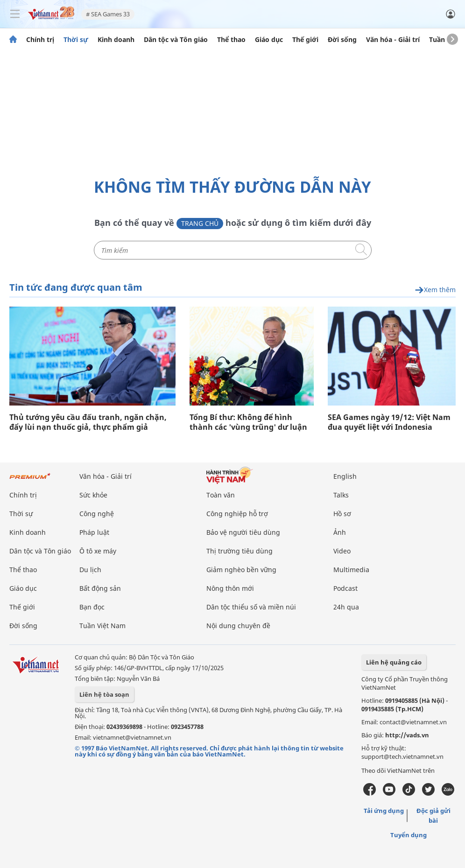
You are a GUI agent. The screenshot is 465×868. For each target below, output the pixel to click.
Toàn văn (221, 495)
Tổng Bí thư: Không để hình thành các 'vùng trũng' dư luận (248, 422)
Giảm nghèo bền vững (241, 570)
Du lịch (90, 570)
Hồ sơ (342, 514)
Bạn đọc (92, 607)
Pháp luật (94, 532)
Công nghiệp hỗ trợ (237, 514)
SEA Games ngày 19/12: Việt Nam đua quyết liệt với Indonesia (389, 422)
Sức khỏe (93, 495)
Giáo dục (269, 40)
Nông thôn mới (230, 588)
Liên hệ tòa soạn (104, 694)
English (345, 476)
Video (342, 551)
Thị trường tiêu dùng (240, 551)
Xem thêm (435, 290)
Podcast (345, 588)
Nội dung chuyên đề (238, 626)
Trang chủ (200, 223)
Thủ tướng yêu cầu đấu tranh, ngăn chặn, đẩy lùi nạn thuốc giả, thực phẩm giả (88, 422)
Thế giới (305, 40)
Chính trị (40, 40)
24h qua (346, 607)
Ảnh (340, 532)
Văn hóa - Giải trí (393, 40)
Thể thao (231, 40)
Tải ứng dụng (384, 811)
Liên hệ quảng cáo (394, 662)
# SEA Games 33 (108, 14)
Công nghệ (97, 514)
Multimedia (351, 570)
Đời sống (342, 40)
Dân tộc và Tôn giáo (176, 40)
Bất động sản (100, 588)
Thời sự (76, 40)
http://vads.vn (407, 735)
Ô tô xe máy (98, 551)
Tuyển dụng (409, 835)
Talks (341, 495)
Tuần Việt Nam (102, 626)
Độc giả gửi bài (433, 815)
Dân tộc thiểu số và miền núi (251, 607)
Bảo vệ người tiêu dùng (243, 532)
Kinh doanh (116, 40)
